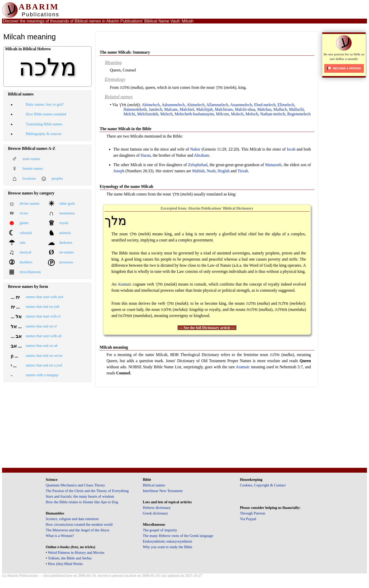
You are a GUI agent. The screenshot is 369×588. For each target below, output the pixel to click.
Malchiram (224, 109)
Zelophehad (198, 165)
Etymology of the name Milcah (126, 186)
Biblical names (154, 485)
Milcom (222, 114)
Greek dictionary (155, 513)
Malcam (171, 109)
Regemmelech (299, 114)
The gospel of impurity (160, 530)
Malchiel (187, 109)
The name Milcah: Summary (125, 52)
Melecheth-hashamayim (194, 114)
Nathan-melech (273, 114)
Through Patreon (253, 513)
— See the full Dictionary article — (207, 328)
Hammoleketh (135, 109)
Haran (146, 155)
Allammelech (217, 105)
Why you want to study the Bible (168, 547)
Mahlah (198, 171)
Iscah (291, 149)
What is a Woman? (60, 536)
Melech (166, 114)
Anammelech (241, 105)
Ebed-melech (265, 105)
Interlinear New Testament (163, 491)
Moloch (252, 114)
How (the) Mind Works (65, 564)
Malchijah (205, 109)
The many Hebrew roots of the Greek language (178, 536)
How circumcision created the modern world (79, 524)
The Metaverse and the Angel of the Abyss (78, 530)
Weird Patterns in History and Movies (76, 553)
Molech (237, 114)
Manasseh (273, 165)
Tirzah (243, 171)
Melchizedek (148, 114)
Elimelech (286, 105)
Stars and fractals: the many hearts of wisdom (80, 496)
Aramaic (125, 284)
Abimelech (151, 105)
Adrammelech (173, 105)
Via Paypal (248, 519)
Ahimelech (195, 105)
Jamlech (155, 109)
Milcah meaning (114, 347)
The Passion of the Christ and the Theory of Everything (87, 491)
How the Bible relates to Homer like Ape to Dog (82, 502)
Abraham (202, 155)
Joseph (119, 171)
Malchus (264, 109)
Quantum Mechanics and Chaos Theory (76, 485)
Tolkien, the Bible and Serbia (70, 558)
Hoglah (223, 171)
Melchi (129, 114)
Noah (211, 171)
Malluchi (296, 109)
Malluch (280, 109)
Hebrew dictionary (157, 508)
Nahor (195, 149)
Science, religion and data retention (72, 519)
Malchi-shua (245, 109)
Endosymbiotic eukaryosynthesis (168, 541)
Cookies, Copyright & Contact (263, 485)
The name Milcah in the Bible (125, 129)
